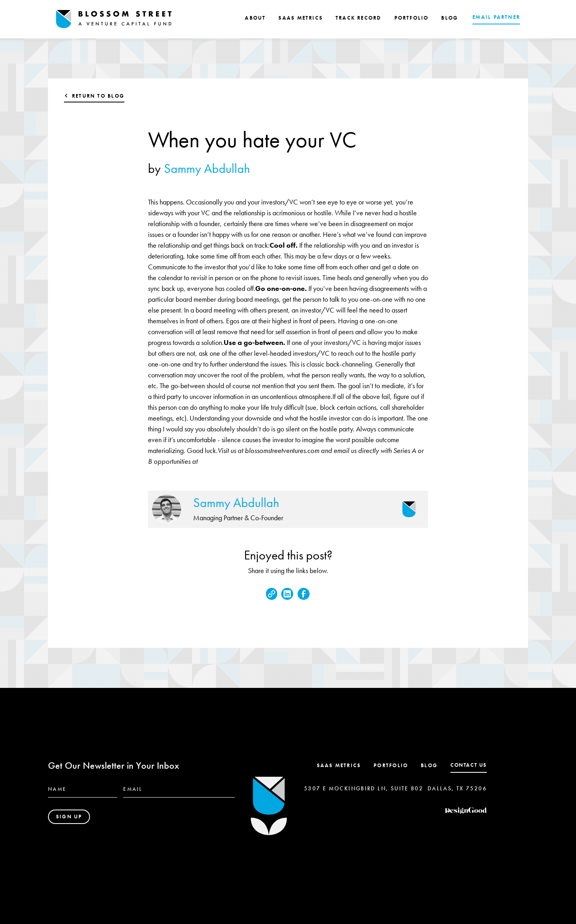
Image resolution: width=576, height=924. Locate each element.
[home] (114, 19)
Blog (429, 765)
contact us (469, 765)
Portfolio (391, 765)
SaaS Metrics (339, 765)
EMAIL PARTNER (496, 17)
